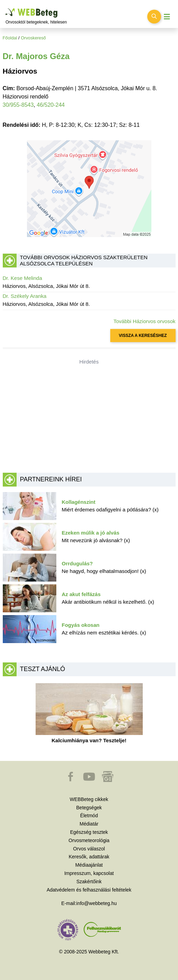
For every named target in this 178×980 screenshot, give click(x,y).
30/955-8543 (18, 105)
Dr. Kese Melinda (22, 278)
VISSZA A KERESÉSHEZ (143, 336)
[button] (71, 780)
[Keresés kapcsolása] (154, 17)
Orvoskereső (33, 38)
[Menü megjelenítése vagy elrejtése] (167, 17)
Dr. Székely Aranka (25, 296)
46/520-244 (51, 105)
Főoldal (10, 38)
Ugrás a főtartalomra (6, 8)
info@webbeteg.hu (97, 903)
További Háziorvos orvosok (144, 321)
